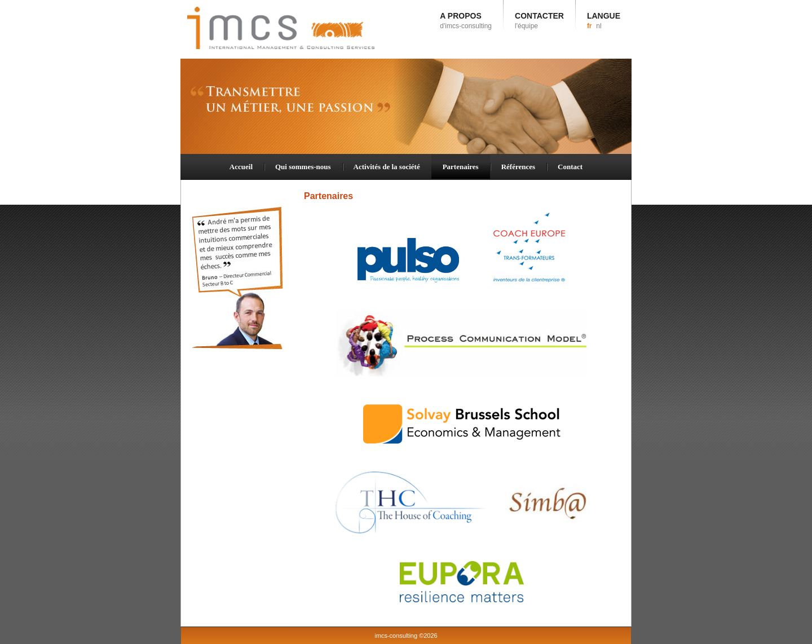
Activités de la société (387, 167)
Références (518, 167)
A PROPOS (466, 21)
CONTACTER (539, 21)
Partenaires (461, 167)
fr (590, 26)
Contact (570, 167)
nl (599, 26)
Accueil (241, 167)
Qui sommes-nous (303, 167)
